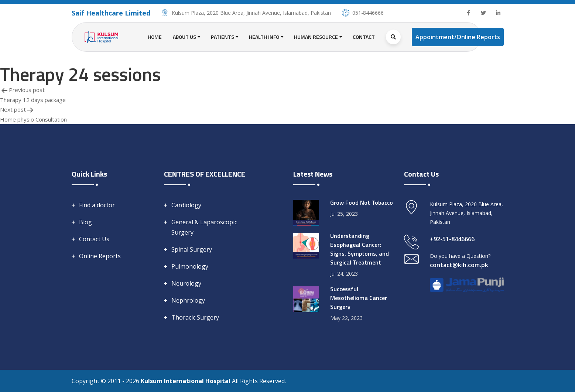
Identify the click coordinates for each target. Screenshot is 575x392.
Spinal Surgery (192, 249)
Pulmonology (190, 266)
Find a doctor (97, 205)
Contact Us (94, 239)
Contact (364, 37)
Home (155, 37)
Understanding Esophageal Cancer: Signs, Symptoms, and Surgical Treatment (360, 249)
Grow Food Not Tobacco (362, 202)
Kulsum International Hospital (186, 381)
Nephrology (188, 300)
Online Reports (100, 256)
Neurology (186, 283)
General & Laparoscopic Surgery (204, 227)
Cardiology (186, 205)
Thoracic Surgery (195, 317)
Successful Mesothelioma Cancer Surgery (359, 298)
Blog (85, 222)
